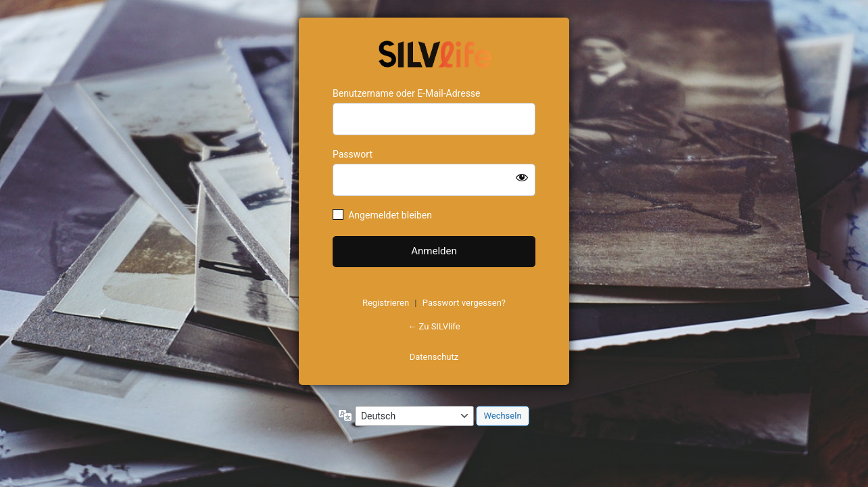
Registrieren (386, 303)
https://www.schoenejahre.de (434, 53)
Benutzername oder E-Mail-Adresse (407, 93)
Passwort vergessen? (464, 303)
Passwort (353, 154)
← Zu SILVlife (434, 326)
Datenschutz (434, 357)
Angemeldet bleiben (390, 215)
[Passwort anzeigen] (522, 177)
